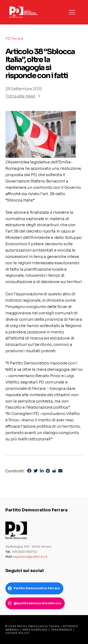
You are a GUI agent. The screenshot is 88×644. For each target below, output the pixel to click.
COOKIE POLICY (17, 633)
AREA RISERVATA (35, 630)
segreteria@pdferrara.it (30, 557)
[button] (72, 12)
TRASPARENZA (61, 630)
